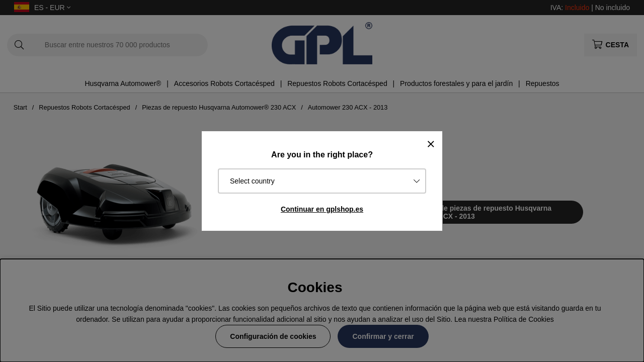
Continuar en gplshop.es (322, 209)
